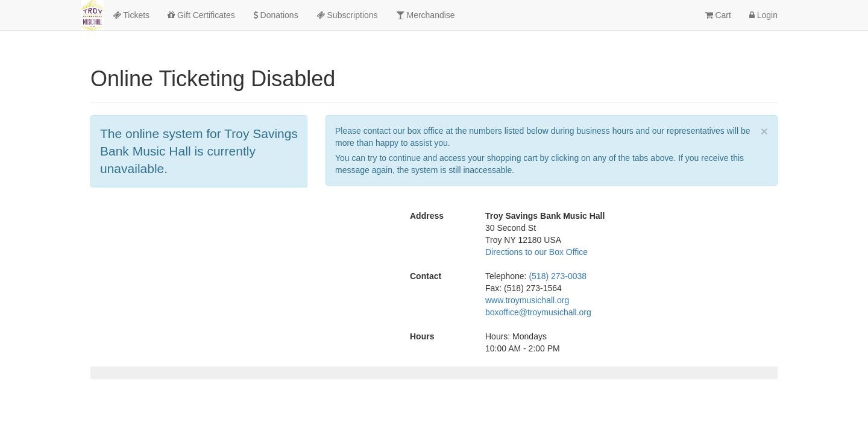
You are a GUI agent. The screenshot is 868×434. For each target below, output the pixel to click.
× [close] (764, 131)
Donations (276, 15)
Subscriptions (347, 15)
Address (427, 216)
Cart (718, 15)
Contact (426, 276)
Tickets (131, 15)
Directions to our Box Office (536, 252)
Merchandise (426, 15)
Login (763, 15)
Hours (422, 336)
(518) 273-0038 (558, 276)
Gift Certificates (201, 15)
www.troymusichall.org (527, 300)
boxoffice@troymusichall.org (538, 312)
